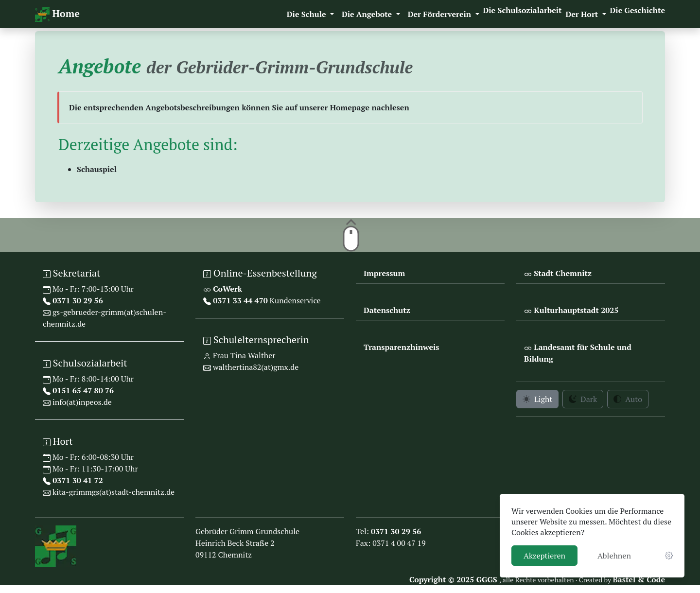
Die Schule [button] (307, 14)
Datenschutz (387, 310)
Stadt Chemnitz (562, 273)
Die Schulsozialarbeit (523, 10)
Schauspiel (97, 169)
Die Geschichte (638, 10)
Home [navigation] (57, 14)
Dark (583, 399)
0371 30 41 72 (77, 480)
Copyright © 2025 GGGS (454, 579)
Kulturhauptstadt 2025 (575, 310)
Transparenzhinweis (402, 347)
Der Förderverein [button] (441, 14)
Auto (628, 399)
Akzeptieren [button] (544, 556)
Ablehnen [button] (614, 556)
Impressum (384, 273)
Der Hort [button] (583, 14)
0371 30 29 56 (77, 300)
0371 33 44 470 (239, 300)
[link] (669, 556)
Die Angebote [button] (368, 14)
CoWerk (227, 289)
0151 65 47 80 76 (82, 390)
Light (537, 399)
